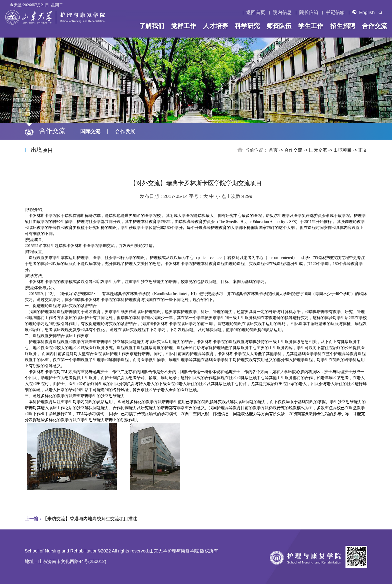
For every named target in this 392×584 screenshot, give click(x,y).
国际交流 (90, 131)
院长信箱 (309, 13)
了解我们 (152, 26)
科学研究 (247, 26)
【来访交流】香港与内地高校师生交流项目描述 (81, 519)
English (363, 13)
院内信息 (282, 13)
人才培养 (215, 26)
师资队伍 (279, 26)
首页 (273, 150)
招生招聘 (342, 26)
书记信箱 (335, 13)
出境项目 (342, 150)
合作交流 (374, 26)
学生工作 (311, 26)
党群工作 (183, 26)
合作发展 (125, 131)
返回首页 (256, 13)
